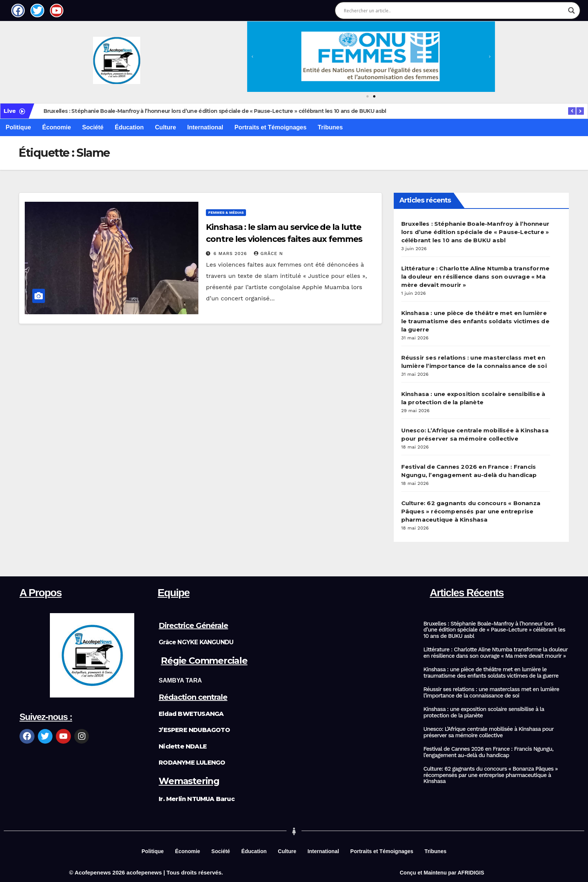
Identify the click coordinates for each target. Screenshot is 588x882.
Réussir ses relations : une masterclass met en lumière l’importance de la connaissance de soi (491, 692)
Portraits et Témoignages (270, 127)
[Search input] (454, 10)
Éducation (129, 127)
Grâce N (268, 253)
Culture (165, 127)
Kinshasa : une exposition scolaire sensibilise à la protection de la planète (484, 712)
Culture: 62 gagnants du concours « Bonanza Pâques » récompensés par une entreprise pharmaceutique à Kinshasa (471, 511)
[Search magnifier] (571, 10)
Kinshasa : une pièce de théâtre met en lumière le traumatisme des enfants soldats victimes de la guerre (475, 321)
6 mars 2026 (231, 253)
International (205, 127)
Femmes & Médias (226, 212)
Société (93, 127)
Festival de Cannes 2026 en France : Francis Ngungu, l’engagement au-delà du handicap (488, 752)
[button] (252, 57)
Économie (57, 127)
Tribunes (330, 127)
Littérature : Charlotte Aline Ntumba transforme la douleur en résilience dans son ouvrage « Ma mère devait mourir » (475, 277)
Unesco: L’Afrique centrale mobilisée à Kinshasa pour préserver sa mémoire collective (488, 732)
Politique (18, 127)
